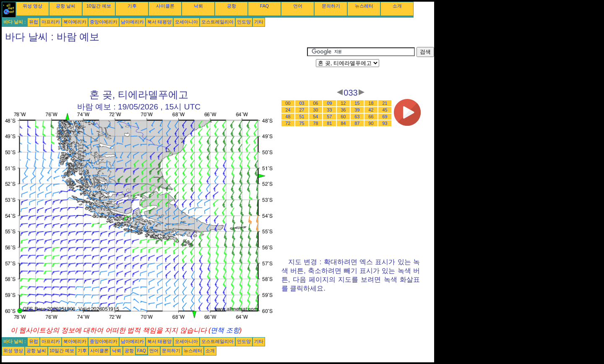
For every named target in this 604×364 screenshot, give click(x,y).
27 (302, 110)
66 (371, 117)
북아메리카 (75, 22)
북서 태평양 (159, 22)
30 (316, 110)
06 (316, 103)
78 (316, 123)
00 (288, 103)
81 (330, 123)
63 (357, 117)
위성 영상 (33, 6)
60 (344, 117)
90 (371, 123)
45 (385, 110)
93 (385, 123)
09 (330, 103)
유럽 (34, 22)
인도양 (244, 22)
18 (371, 103)
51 (302, 117)
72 (288, 123)
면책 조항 (225, 330)
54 (316, 117)
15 (357, 103)
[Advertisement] (154, 66)
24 (288, 110)
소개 (397, 6)
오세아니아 (186, 22)
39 (357, 110)
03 (302, 103)
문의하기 (331, 6)
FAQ (264, 6)
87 (357, 123)
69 (385, 117)
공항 (232, 6)
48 (288, 117)
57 (330, 117)
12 (344, 103)
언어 (298, 6)
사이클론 (165, 6)
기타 (259, 22)
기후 (132, 6)
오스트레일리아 (217, 22)
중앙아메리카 (104, 22)
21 (385, 103)
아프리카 (51, 22)
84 (344, 123)
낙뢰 (198, 6)
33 (330, 110)
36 (344, 110)
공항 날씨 (66, 6)
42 (371, 110)
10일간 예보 (99, 6)
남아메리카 (132, 22)
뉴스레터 (364, 6)
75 (302, 123)
